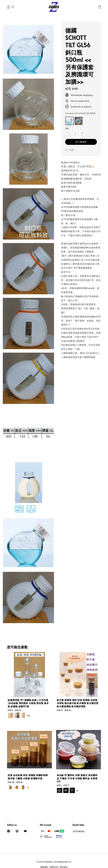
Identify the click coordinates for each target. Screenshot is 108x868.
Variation (80, 113)
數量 (67, 128)
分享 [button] (69, 150)
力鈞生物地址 (79, 831)
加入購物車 (81, 142)
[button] (8, 7)
